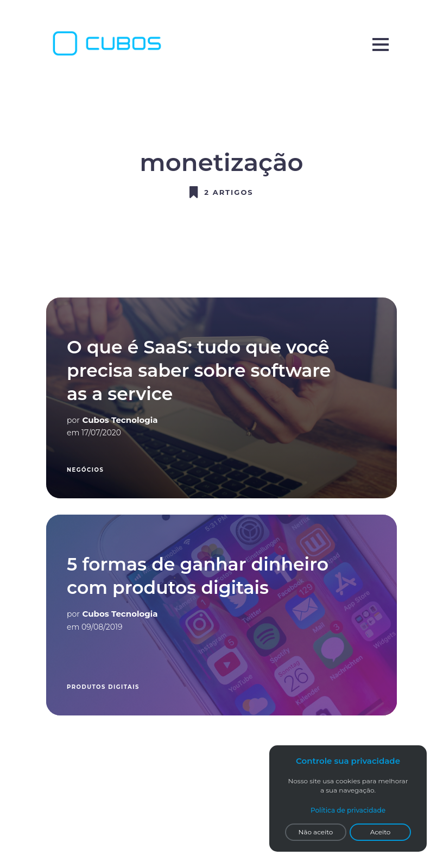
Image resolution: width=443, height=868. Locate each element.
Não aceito (316, 832)
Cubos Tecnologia (120, 420)
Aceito (381, 832)
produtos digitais (103, 687)
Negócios (85, 470)
